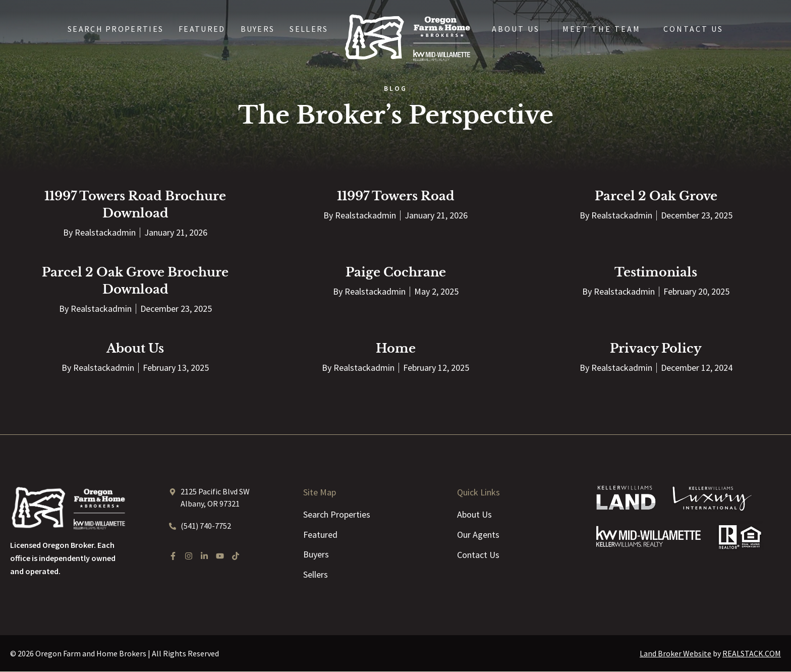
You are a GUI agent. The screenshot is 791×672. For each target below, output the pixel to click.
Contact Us (693, 29)
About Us (516, 29)
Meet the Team (602, 29)
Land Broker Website (675, 654)
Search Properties (116, 29)
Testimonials (656, 272)
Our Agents (478, 535)
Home (396, 348)
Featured (202, 29)
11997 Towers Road (396, 196)
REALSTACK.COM (752, 654)
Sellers (309, 29)
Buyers (258, 29)
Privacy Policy (656, 348)
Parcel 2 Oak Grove (656, 196)
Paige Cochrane (396, 272)
